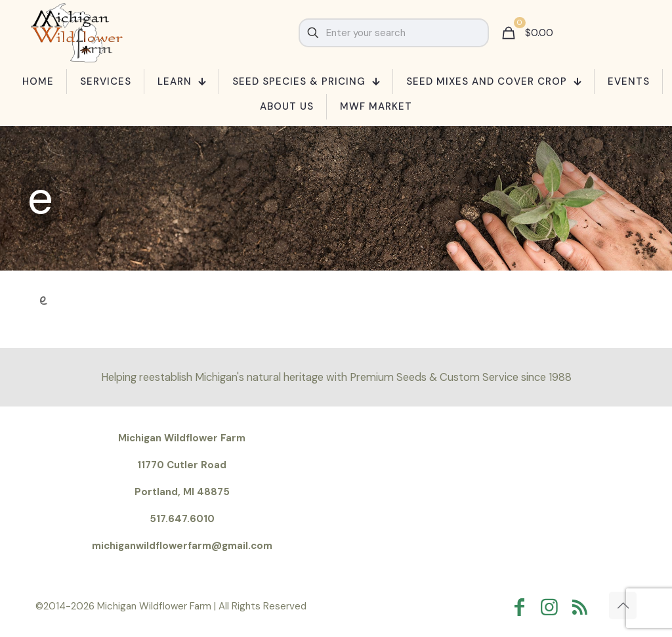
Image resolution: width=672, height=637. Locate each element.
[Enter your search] (394, 33)
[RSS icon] (583, 607)
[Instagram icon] (553, 607)
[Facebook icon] (522, 607)
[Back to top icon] (623, 605)
